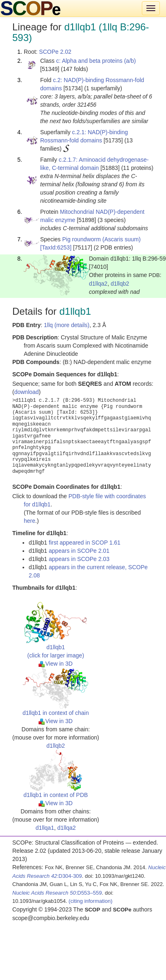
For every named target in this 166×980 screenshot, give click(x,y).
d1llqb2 (120, 284)
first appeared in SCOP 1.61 (85, 543)
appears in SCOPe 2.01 (79, 551)
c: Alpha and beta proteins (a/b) (96, 61)
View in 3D (56, 664)
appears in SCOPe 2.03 (79, 559)
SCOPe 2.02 (55, 52)
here (30, 521)
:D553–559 (57, 893)
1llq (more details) (67, 325)
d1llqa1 (45, 828)
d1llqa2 (98, 284)
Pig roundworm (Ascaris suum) (101, 239)
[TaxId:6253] (56, 247)
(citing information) (90, 901)
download (27, 392)
